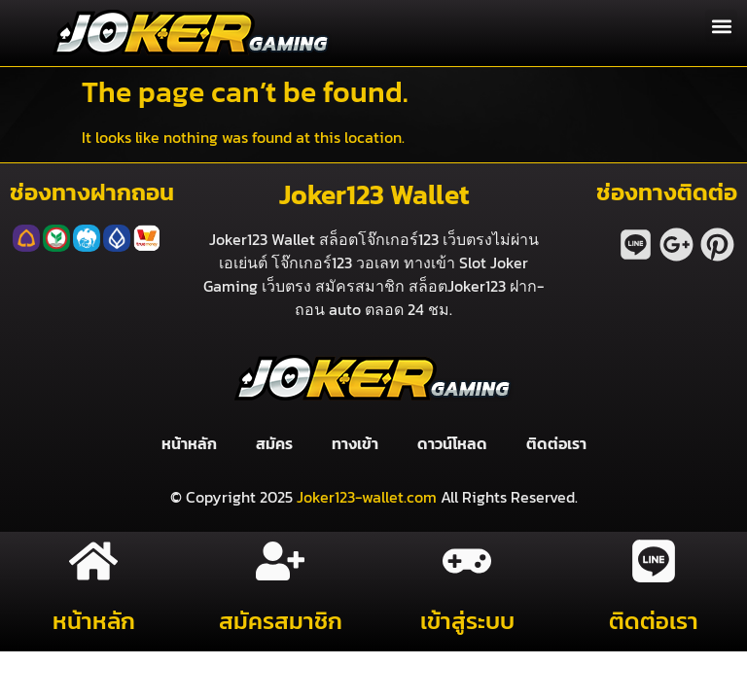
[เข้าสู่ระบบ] (467, 561)
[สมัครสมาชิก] (280, 561)
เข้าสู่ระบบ (467, 621)
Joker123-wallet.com (367, 497)
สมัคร (274, 443)
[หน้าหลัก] (93, 561)
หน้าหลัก (189, 443)
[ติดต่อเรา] (654, 561)
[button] (721, 26)
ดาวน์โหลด (452, 443)
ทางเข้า (355, 443)
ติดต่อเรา (556, 443)
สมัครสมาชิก (281, 621)
